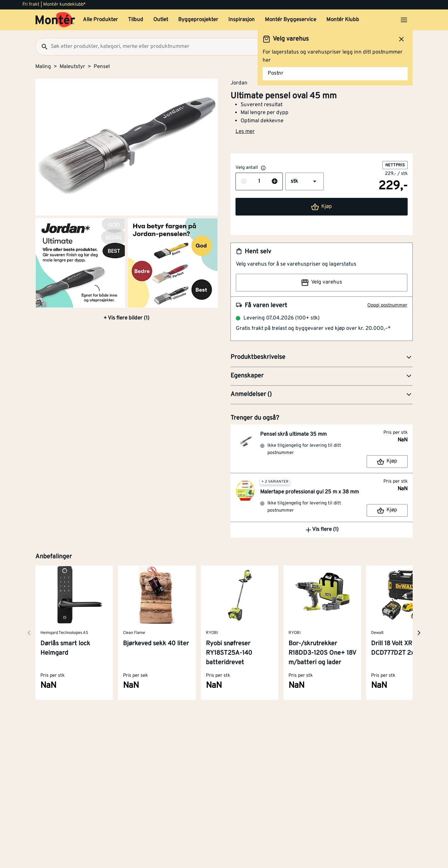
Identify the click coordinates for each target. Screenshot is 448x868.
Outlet (161, 20)
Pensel (102, 67)
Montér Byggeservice (291, 20)
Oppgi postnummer (387, 305)
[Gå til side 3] (173, 263)
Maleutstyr (72, 67)
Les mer (245, 132)
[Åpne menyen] (404, 20)
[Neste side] (29, 633)
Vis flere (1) (322, 530)
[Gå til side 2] (80, 263)
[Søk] (42, 47)
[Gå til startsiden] (55, 20)
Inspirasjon (241, 20)
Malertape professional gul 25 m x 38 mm (309, 492)
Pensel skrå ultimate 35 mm (293, 434)
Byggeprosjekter (198, 20)
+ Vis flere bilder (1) (126, 318)
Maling (43, 67)
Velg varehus (322, 283)
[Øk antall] (275, 182)
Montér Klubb (343, 20)
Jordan (239, 83)
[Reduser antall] (244, 182)
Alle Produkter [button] (100, 20)
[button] (305, 181)
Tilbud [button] (136, 20)
